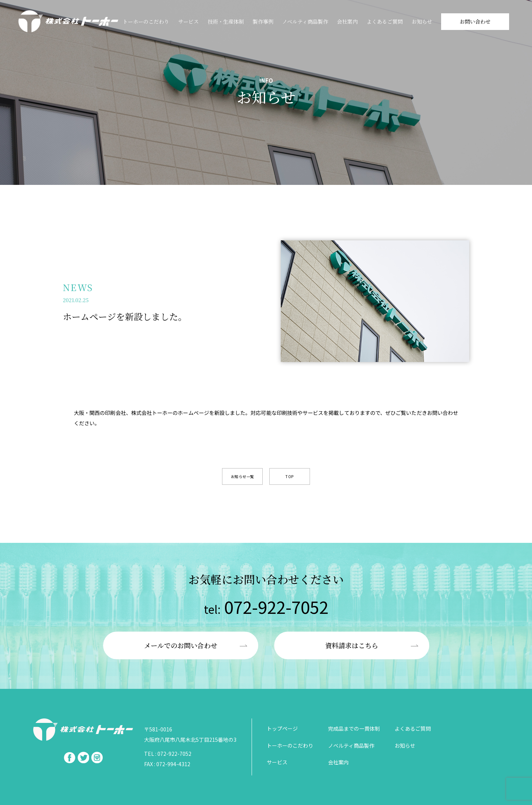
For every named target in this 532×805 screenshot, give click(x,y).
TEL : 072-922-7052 (168, 754)
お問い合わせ (475, 21)
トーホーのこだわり (146, 21)
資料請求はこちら (352, 645)
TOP (290, 476)
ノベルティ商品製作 (305, 21)
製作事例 (263, 21)
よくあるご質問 (385, 21)
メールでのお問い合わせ (181, 645)
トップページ (282, 728)
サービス (188, 21)
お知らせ (422, 21)
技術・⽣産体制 (226, 21)
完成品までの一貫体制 (354, 728)
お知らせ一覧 (243, 476)
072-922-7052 (266, 607)
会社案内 (347, 21)
